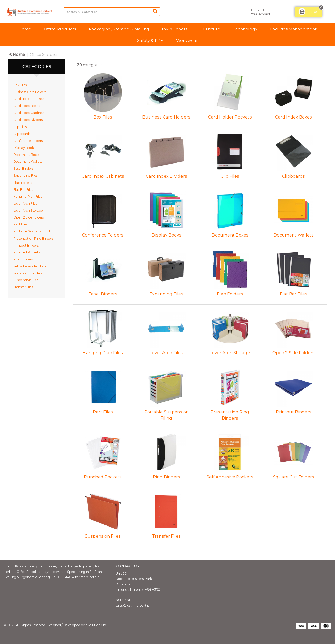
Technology (245, 29)
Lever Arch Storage (28, 210)
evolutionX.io (96, 625)
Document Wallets (28, 162)
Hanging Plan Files (28, 197)
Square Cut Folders (28, 273)
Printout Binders (26, 245)
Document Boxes (27, 155)
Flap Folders (23, 183)
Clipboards (22, 134)
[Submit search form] (155, 11)
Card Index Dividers (28, 120)
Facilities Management (293, 29)
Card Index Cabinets (29, 113)
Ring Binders (23, 259)
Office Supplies (44, 55)
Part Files (20, 224)
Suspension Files (26, 280)
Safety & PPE (150, 40)
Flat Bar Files (23, 190)
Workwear (187, 40)
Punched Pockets (27, 252)
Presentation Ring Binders (33, 238)
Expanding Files (25, 175)
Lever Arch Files (25, 203)
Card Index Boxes (27, 106)
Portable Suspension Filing (34, 231)
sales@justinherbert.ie (133, 606)
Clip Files (20, 127)
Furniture (210, 29)
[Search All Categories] (112, 12)
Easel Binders (23, 169)
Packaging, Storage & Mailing (119, 29)
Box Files (20, 85)
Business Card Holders (30, 92)
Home (25, 29)
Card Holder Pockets (29, 99)
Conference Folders (28, 141)
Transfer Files (23, 287)
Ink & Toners (175, 29)
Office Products (60, 29)
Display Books (24, 148)
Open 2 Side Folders (28, 217)
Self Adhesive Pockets (30, 266)
